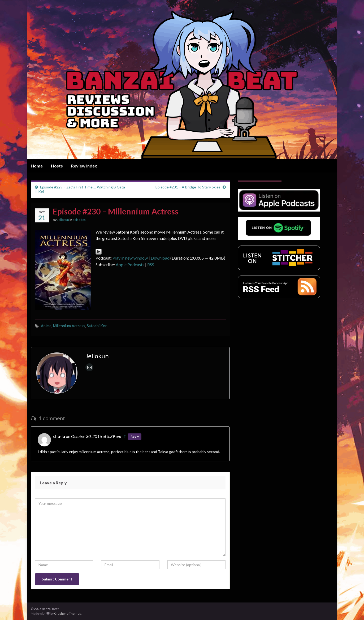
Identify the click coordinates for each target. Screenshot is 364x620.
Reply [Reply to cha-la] (135, 436)
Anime (46, 326)
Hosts (57, 166)
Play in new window (130, 258)
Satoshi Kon (97, 326)
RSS (151, 264)
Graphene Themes (68, 613)
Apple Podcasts (130, 264)
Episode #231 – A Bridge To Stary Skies (188, 187)
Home (37, 166)
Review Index (84, 166)
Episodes (79, 220)
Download (160, 258)
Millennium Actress (69, 326)
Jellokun (63, 220)
